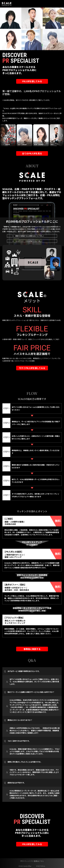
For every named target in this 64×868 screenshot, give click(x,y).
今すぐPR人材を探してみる (32, 368)
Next (62, 135)
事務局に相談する (32, 649)
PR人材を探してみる (32, 81)
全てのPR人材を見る (32, 153)
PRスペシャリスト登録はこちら (32, 861)
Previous (2, 135)
